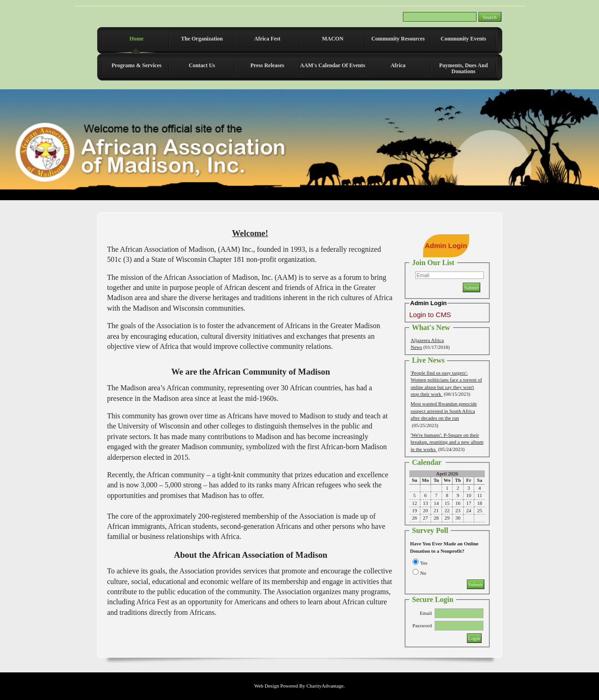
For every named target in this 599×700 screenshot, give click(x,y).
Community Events (463, 39)
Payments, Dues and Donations (464, 68)
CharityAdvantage (325, 686)
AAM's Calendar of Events (333, 65)
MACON (333, 39)
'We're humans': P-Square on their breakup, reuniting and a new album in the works (447, 442)
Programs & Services (136, 65)
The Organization (202, 39)
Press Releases (267, 65)
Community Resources (398, 39)
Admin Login (446, 246)
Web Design (267, 686)
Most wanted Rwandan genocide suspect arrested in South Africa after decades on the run (444, 411)
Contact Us (202, 65)
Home (137, 39)
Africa (398, 65)
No (423, 573)
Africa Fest (267, 39)
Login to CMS (430, 315)
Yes (424, 563)
